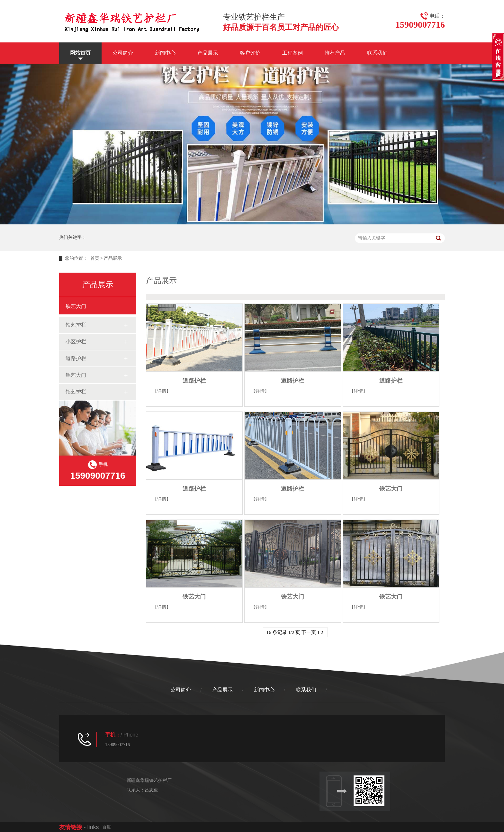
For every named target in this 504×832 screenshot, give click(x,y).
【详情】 (162, 391)
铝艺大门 (76, 375)
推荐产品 (335, 53)
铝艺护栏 (76, 392)
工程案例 (292, 53)
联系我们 (377, 53)
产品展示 (208, 53)
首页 (95, 258)
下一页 (309, 632)
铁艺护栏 (76, 325)
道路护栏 (76, 358)
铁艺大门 (76, 306)
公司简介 (123, 53)
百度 (107, 827)
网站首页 (80, 53)
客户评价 (250, 53)
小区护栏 (76, 342)
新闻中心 (165, 53)
